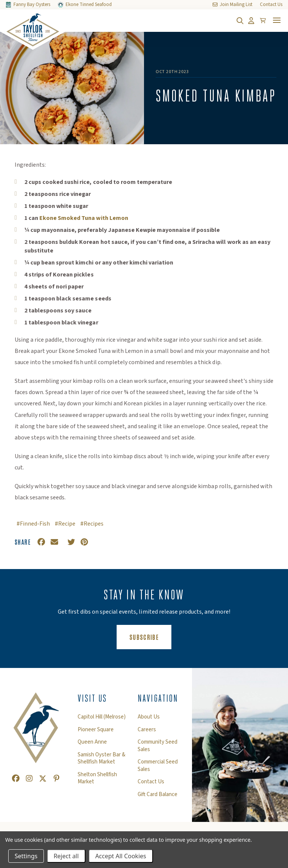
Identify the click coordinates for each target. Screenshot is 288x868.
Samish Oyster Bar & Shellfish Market (101, 758)
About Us (149, 717)
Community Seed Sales (157, 746)
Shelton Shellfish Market (97, 778)
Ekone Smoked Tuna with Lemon (84, 218)
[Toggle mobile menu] (277, 20)
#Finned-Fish (33, 524)
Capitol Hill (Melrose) (102, 717)
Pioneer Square (96, 730)
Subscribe (150, 636)
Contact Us (151, 782)
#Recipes (92, 524)
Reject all (66, 856)
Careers (147, 730)
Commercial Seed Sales (158, 766)
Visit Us (92, 698)
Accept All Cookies (121, 856)
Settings (26, 856)
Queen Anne (92, 742)
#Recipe (65, 524)
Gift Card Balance (157, 795)
